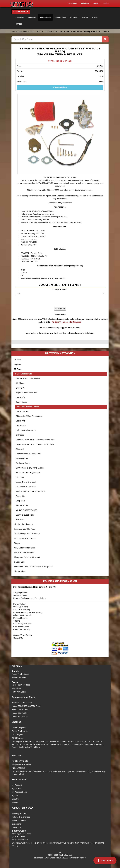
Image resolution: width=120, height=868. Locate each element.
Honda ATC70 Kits (20, 713)
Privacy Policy (19, 604)
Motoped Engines (21, 618)
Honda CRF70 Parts (20, 710)
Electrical (20, 449)
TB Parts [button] (74, 17)
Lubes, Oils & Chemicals (26, 482)
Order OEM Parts (21, 607)
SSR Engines (17, 738)
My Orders (16, 788)
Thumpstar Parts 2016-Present (27, 557)
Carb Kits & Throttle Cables (27, 407)
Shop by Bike (21, 12)
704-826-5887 (77, 31)
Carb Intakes (21, 402)
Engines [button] (32, 17)
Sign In (15, 802)
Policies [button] (85, 3)
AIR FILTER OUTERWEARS (28, 379)
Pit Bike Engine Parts (23, 374)
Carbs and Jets (22, 411)
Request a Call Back (97, 31)
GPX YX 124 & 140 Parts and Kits (30, 468)
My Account (17, 785)
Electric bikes (20, 571)
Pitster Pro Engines (20, 731)
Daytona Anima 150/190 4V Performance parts (35, 440)
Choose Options (60, 87)
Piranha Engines (19, 728)
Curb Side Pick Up (21, 627)
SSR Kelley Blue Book (23, 624)
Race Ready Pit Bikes (21, 685)
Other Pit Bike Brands (22, 615)
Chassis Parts (60, 17)
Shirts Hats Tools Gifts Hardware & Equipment (33, 567)
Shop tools (20, 501)
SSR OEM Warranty (22, 610)
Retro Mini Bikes (19, 692)
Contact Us (18, 638)
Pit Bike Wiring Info (20, 761)
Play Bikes (16, 688)
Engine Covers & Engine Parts (29, 454)
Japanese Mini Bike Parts (25, 529)
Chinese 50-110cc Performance (29, 416)
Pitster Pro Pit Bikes (20, 674)
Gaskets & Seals (23, 463)
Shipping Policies (21, 593)
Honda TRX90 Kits (20, 717)
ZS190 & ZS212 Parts (25, 515)
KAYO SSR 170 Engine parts (28, 473)
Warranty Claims (20, 595)
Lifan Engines (18, 735)
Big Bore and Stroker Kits (26, 393)
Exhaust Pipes (22, 458)
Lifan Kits (20, 477)
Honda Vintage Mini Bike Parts (27, 534)
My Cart (15, 795)
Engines (17, 364)
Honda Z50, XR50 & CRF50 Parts (26, 706)
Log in (106, 3)
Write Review (60, 314)
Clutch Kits (20, 421)
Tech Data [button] (72, 3)
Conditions (16, 824)
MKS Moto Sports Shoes (24, 548)
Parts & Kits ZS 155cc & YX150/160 (31, 491)
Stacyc (17, 543)
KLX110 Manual (19, 768)
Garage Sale (19, 562)
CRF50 (85, 17)
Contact (96, 3)
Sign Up (15, 799)
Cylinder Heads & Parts (26, 430)
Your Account (20, 780)
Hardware (20, 520)
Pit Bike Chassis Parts (23, 524)
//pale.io (83, 858)
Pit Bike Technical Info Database (66, 322)
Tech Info (17, 756)
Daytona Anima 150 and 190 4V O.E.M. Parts (35, 444)
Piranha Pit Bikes (19, 677)
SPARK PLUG (22, 505)
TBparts (17, 621)
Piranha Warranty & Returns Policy (28, 612)
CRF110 (19, 24)
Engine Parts (45, 17)
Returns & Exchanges (21, 817)
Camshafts (20, 397)
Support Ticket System (23, 635)
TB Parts (18, 369)
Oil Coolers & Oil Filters (26, 487)
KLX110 (95, 17)
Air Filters (20, 383)
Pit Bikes (18, 360)
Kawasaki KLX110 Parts (22, 703)
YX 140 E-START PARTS (26, 510)
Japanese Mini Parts (23, 697)
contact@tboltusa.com (50, 31)
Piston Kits (20, 496)
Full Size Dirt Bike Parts (24, 553)
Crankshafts (21, 426)
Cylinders (20, 435)
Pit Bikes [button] (20, 17)
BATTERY (20, 388)
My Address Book (19, 792)
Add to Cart (60, 309)
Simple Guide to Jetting (22, 764)
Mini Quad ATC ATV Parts (25, 538)
